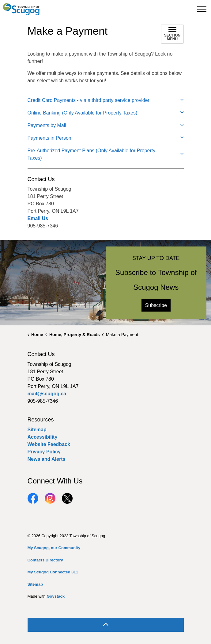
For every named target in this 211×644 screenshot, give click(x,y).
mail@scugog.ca (47, 394)
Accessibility (43, 437)
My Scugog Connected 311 (53, 572)
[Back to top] (106, 625)
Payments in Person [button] (49, 138)
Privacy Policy (44, 452)
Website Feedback (49, 444)
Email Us (38, 218)
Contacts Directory (45, 560)
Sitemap (37, 430)
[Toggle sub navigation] (172, 34)
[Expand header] (202, 9)
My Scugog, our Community (54, 548)
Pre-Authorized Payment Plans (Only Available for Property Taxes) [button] (92, 154)
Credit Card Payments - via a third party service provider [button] (89, 100)
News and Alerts (47, 459)
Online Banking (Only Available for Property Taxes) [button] (83, 113)
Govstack (56, 596)
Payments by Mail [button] (47, 125)
